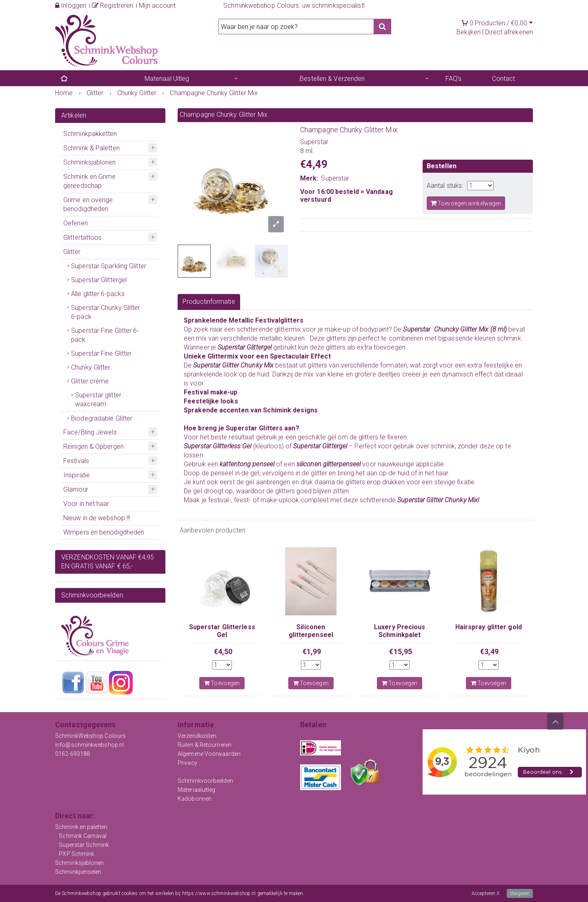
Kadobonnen (195, 799)
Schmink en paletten (81, 827)
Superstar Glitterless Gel (222, 631)
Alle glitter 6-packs (98, 294)
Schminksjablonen (90, 162)
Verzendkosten (197, 736)
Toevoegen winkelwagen (466, 203)
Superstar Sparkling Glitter (109, 266)
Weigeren (520, 893)
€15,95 (401, 651)
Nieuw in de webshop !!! (97, 518)
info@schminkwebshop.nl (89, 745)
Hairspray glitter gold (489, 627)
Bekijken (469, 32)
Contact (504, 79)
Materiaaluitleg (197, 790)
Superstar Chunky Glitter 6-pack (106, 312)
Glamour (76, 489)
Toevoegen (222, 683)
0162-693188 (72, 754)
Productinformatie (209, 302)
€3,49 (490, 651)
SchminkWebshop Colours (90, 736)
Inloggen (71, 6)
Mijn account (157, 6)
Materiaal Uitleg (167, 79)
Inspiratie (77, 475)
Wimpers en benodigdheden (104, 532)
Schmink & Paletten (91, 148)
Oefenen (76, 223)
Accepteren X (486, 893)
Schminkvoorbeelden (205, 781)
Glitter (72, 252)
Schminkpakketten (90, 134)
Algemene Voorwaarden (209, 754)
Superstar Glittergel (99, 280)
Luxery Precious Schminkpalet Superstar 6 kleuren (400, 635)
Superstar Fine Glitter (101, 353)
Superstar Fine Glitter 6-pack (105, 335)
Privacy (187, 763)
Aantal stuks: (445, 186)
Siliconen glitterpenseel (311, 631)
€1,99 (312, 651)
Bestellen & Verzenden (332, 79)
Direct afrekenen (509, 32)
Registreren (112, 6)
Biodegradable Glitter (102, 418)
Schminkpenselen (78, 872)
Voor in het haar (86, 504)
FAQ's (454, 79)
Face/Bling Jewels (90, 432)
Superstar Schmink (84, 845)
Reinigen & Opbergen (94, 447)
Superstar (335, 178)
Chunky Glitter (91, 367)
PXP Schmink (77, 854)
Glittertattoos (82, 237)
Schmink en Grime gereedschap (90, 181)
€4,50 (223, 651)
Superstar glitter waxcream (98, 400)
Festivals (76, 461)
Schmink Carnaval (83, 836)
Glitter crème (90, 381)
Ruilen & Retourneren (205, 745)
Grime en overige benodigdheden (88, 204)
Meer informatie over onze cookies (342, 893)
